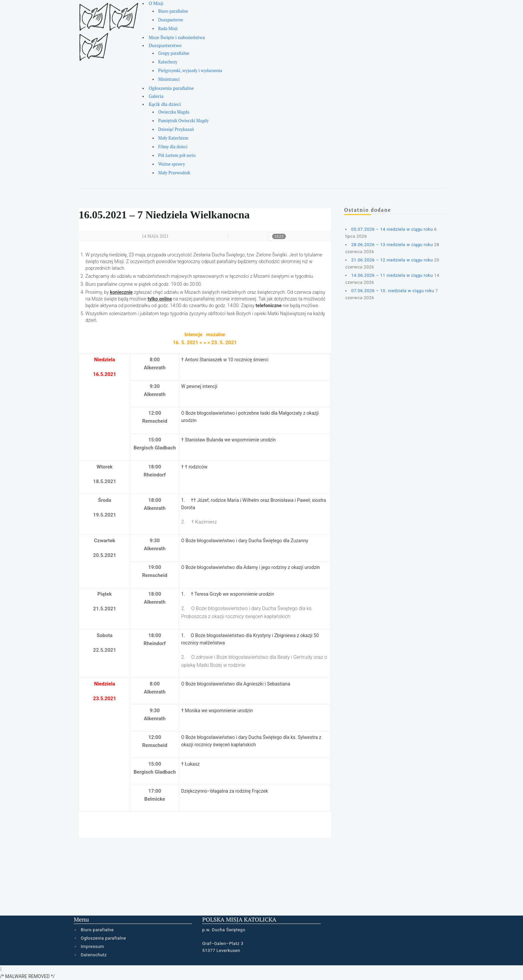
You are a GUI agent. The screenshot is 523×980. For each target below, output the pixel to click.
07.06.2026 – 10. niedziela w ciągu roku (393, 291)
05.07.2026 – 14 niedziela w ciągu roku (392, 229)
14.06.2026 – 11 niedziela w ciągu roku (392, 275)
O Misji (156, 3)
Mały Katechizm (173, 138)
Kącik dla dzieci (165, 104)
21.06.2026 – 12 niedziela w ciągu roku (392, 260)
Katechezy (168, 62)
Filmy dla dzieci (173, 147)
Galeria (156, 96)
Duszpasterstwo (165, 45)
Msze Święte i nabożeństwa (177, 37)
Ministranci (169, 79)
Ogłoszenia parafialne (171, 88)
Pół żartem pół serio (177, 155)
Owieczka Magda (174, 112)
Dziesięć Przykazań (176, 129)
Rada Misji (168, 29)
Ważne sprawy (171, 164)
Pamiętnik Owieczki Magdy (183, 121)
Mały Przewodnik (174, 173)
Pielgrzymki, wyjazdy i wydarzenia (190, 71)
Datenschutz (94, 955)
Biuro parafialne (173, 11)
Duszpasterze (171, 20)
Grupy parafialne (174, 53)
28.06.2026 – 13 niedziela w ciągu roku (392, 245)
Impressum (92, 946)
